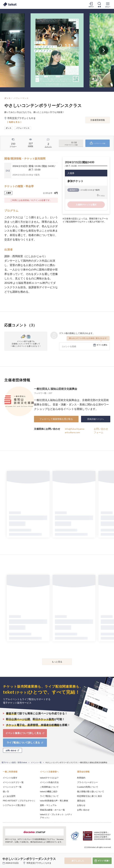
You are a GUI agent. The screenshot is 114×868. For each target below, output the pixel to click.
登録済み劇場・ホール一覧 (52, 810)
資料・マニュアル (48, 805)
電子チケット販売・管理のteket (14, 762)
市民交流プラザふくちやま (39, 863)
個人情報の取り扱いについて (91, 791)
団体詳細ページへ (96, 419)
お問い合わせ (83, 810)
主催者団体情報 (98, 120)
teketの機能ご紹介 (49, 791)
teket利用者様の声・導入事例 (54, 801)
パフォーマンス (21, 98)
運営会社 (81, 801)
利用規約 (81, 778)
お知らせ (81, 805)
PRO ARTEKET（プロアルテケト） (19, 801)
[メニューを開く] (108, 4)
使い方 (6, 791)
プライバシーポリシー (87, 782)
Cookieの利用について (88, 787)
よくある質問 (9, 796)
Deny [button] (89, 853)
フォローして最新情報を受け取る (56, 419)
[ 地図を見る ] (14, 122)
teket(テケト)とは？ (49, 778)
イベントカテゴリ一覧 (13, 782)
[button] (4, 857)
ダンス (7, 98)
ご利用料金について (49, 787)
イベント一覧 (36, 762)
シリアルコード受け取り (14, 805)
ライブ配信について (49, 796)
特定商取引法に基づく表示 (90, 796)
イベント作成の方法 (49, 782)
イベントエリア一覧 (12, 787)
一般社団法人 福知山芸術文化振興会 (56, 389)
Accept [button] (104, 853)
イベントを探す (10, 778)
